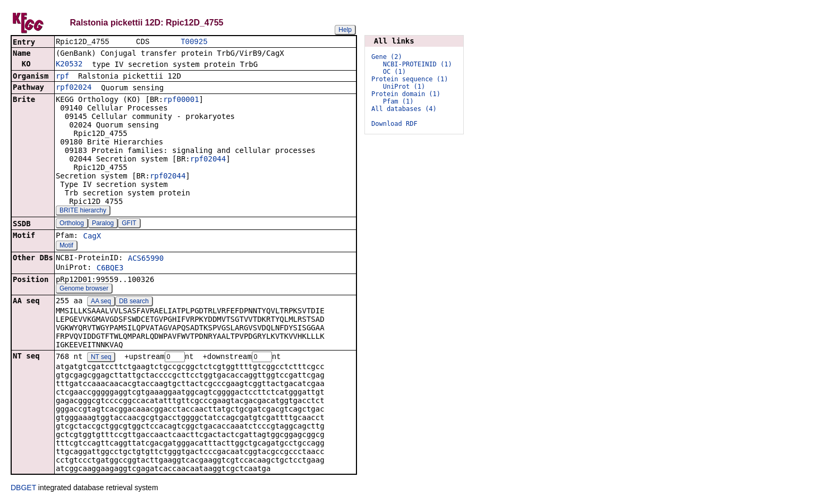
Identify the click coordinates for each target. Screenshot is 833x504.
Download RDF (394, 124)
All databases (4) (404, 109)
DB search (134, 302)
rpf (62, 77)
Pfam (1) (398, 101)
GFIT (129, 224)
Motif (66, 246)
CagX (92, 237)
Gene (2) (387, 57)
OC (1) (394, 72)
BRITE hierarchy (83, 211)
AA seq (101, 302)
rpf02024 (74, 88)
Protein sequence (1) (410, 79)
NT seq (101, 358)
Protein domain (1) (406, 94)
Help (345, 30)
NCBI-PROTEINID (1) (418, 64)
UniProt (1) (404, 87)
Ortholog (72, 224)
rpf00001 (181, 100)
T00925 (194, 42)
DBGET (23, 489)
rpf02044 (208, 160)
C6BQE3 (110, 269)
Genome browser (84, 289)
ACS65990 (146, 259)
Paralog (103, 224)
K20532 (69, 65)
